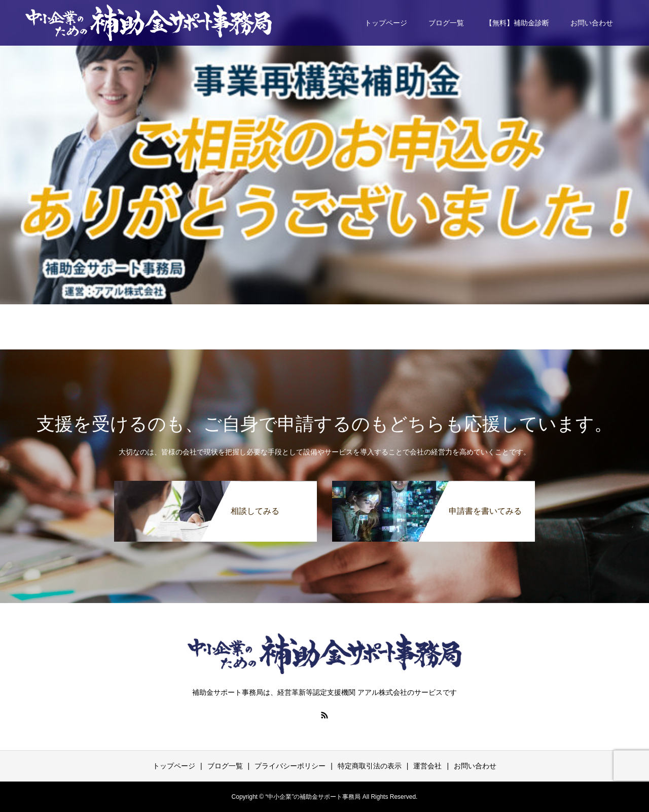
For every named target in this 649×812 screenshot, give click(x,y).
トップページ (386, 23)
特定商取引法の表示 (370, 766)
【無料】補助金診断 (517, 23)
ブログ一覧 (446, 23)
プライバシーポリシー (290, 766)
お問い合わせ (592, 23)
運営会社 (427, 766)
